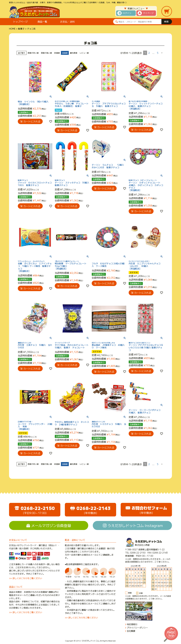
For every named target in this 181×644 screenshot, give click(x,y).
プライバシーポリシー (137, 628)
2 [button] (149, 53)
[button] (162, 53)
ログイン (127, 13)
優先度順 (74, 53)
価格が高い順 (46, 53)
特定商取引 (132, 624)
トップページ (20, 22)
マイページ (148, 13)
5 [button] (158, 53)
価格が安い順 (33, 53)
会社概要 (131, 631)
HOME (12, 29)
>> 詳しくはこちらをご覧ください (26, 578)
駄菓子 (21, 29)
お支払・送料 (67, 22)
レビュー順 (84, 53)
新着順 (57, 53)
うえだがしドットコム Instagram (135, 525)
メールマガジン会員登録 (51, 525)
